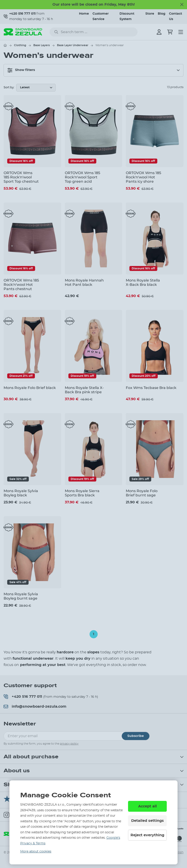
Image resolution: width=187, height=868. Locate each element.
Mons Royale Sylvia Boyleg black (21, 493)
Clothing (20, 45)
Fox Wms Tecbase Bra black (151, 388)
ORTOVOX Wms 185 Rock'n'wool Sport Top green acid (82, 177)
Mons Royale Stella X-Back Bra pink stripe (84, 390)
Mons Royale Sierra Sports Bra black (82, 493)
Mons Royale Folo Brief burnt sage (142, 493)
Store (150, 14)
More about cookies (36, 852)
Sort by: (9, 87)
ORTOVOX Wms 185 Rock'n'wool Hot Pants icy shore (143, 177)
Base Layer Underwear (73, 45)
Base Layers (42, 45)
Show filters (21, 70)
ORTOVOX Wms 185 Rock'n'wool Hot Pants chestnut (21, 285)
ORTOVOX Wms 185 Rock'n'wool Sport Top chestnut (21, 177)
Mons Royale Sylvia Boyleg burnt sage (21, 596)
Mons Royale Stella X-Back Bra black (143, 282)
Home (84, 14)
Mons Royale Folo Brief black (30, 388)
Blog (162, 14)
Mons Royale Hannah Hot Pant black (84, 282)
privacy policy (69, 744)
